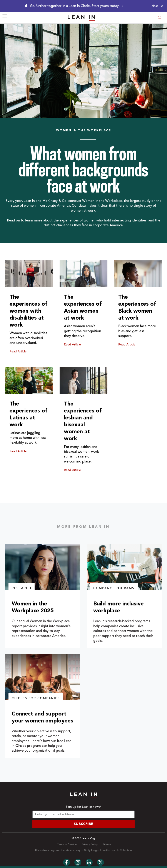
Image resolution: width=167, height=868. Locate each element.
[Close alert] (157, 6)
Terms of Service (67, 845)
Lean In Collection (121, 850)
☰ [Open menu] (5, 18)
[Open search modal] (160, 18)
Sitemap (107, 845)
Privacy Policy (90, 845)
